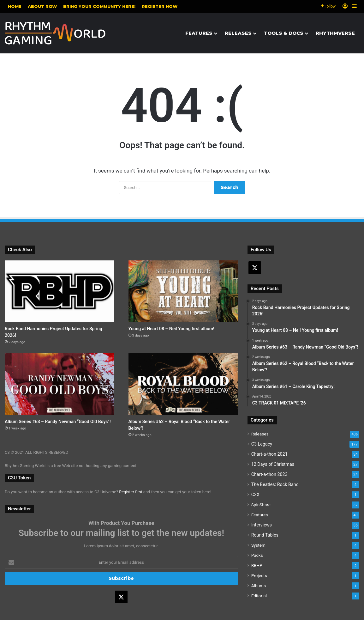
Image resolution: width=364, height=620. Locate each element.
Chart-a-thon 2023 (269, 474)
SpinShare (261, 505)
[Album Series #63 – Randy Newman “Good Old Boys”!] (60, 384)
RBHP (257, 565)
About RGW (42, 6)
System (258, 545)
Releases (238, 33)
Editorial (259, 596)
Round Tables (265, 535)
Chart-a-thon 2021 (269, 454)
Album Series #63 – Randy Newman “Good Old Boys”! (58, 422)
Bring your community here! (99, 6)
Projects (259, 575)
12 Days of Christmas (273, 464)
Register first (131, 492)
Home (15, 6)
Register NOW (160, 6)
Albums (259, 586)
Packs (257, 555)
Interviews (262, 525)
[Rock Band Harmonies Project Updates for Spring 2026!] (60, 291)
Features (199, 33)
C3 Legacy (262, 444)
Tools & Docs (284, 33)
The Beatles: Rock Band (275, 484)
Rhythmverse (335, 33)
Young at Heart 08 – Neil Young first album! (171, 329)
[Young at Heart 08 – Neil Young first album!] (183, 291)
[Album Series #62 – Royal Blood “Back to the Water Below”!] (183, 384)
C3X (255, 495)
